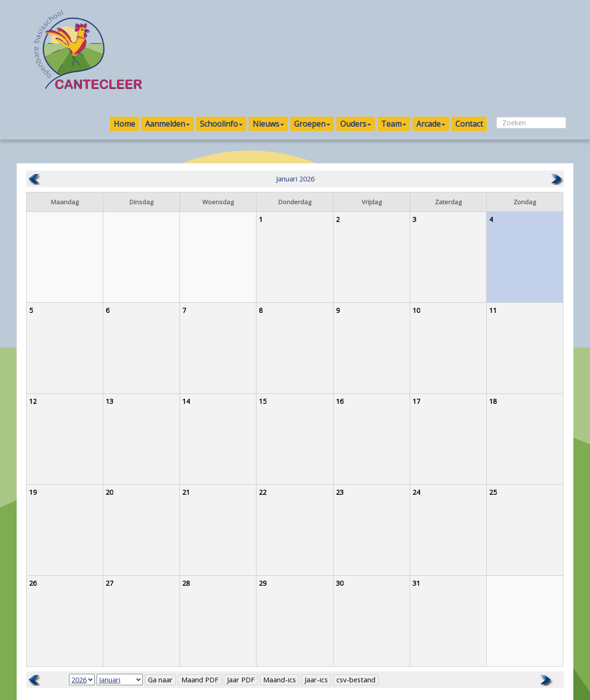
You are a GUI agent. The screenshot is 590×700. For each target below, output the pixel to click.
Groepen (312, 124)
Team (394, 124)
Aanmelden (167, 124)
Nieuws (268, 124)
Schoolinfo (221, 124)
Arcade (431, 124)
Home (124, 124)
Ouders (356, 124)
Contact (469, 124)
